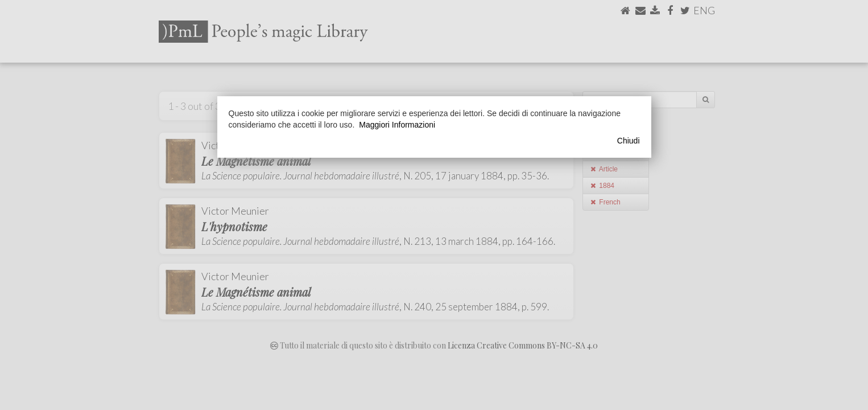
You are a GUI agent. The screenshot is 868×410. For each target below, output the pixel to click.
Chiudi (629, 141)
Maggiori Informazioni (397, 125)
